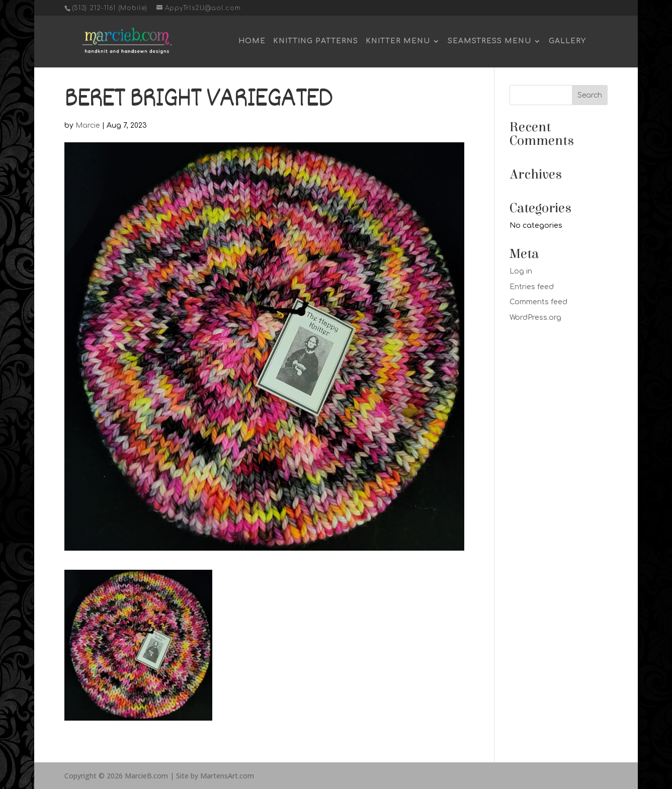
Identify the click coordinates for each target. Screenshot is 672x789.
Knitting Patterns (316, 41)
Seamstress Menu (489, 41)
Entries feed (532, 287)
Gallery (567, 41)
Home (252, 41)
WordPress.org (535, 318)
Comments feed (538, 302)
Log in (521, 271)
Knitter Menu (398, 41)
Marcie (88, 125)
